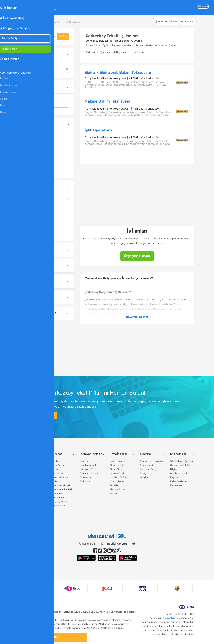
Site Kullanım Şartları (182, 461)
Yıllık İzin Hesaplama (31, 469)
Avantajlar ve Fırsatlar (117, 483)
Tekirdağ (90, 52)
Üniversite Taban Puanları (59, 479)
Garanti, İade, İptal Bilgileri (180, 467)
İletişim (144, 477)
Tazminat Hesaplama (31, 465)
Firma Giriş (116, 469)
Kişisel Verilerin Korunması (178, 483)
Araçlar (24, 454)
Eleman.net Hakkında (151, 461)
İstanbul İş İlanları (89, 465)
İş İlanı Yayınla (117, 461)
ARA (53, 637)
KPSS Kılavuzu (57, 506)
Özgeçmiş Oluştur (137, 256)
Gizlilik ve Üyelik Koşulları (179, 475)
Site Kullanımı (178, 454)
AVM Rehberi (57, 493)
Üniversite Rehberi (60, 485)
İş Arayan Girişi (88, 469)
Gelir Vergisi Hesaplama (26, 483)
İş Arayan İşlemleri (91, 454)
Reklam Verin (147, 465)
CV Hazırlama (27, 514)
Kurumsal (146, 454)
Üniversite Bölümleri (61, 489)
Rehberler (56, 454)
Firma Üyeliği (117, 465)
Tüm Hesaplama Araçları (28, 520)
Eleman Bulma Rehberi (118, 491)
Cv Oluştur (85, 477)
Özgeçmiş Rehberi (59, 502)
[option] (37, 588)
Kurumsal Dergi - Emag (149, 471)
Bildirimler (85, 481)
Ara (63, 36)
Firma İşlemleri (119, 454)
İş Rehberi (55, 461)
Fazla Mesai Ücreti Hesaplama (30, 500)
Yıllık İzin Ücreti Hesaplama (28, 475)
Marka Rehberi (57, 498)
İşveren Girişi (117, 473)
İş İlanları (85, 461)
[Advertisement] (47, 350)
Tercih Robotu (27, 510)
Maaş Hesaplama (29, 461)
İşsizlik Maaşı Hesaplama (27, 491)
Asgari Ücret (26, 506)
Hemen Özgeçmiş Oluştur (38, 416)
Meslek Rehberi (58, 465)
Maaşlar (54, 469)
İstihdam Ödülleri (119, 477)
